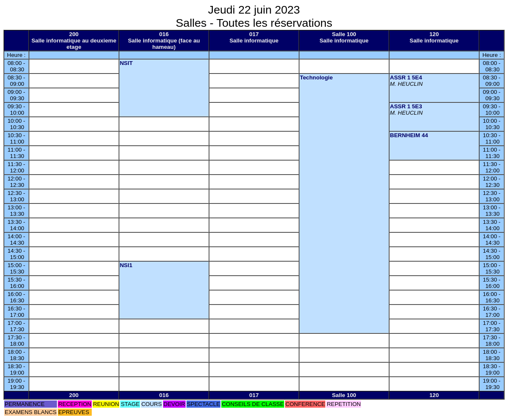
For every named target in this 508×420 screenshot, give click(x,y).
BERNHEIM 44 (409, 135)
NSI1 (126, 265)
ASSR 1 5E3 (406, 106)
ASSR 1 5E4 (406, 78)
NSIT (126, 63)
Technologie (316, 78)
